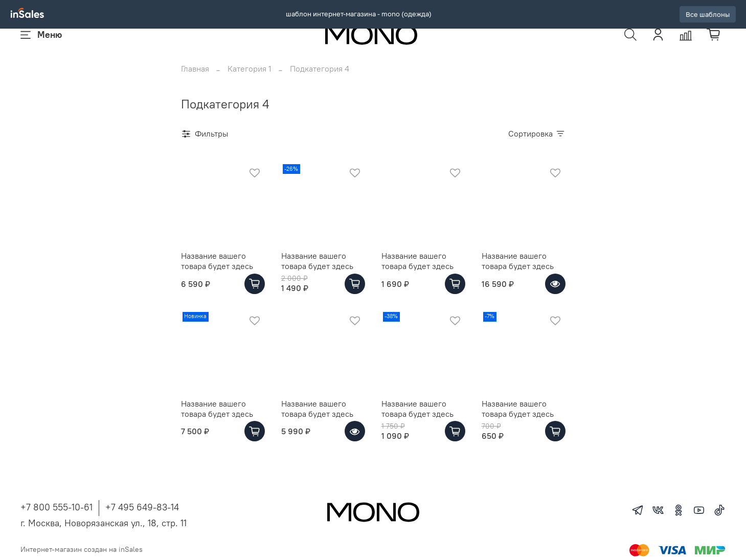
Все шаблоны (708, 15)
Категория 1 (250, 82)
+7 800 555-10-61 (56, 520)
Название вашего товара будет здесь (217, 274)
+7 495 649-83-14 (142, 520)
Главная (195, 82)
